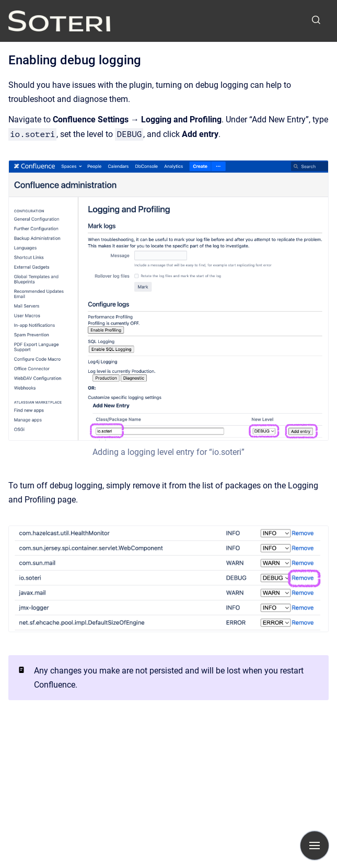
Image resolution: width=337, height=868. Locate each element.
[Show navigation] (315, 846)
